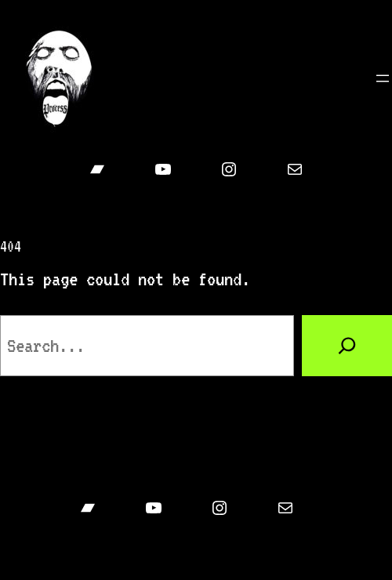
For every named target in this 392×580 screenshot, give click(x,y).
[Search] (347, 345)
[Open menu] (383, 78)
